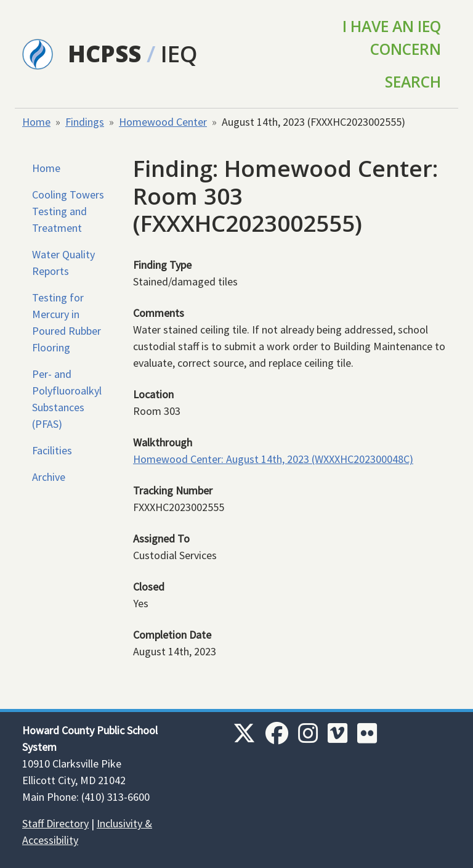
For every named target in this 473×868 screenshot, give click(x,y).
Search (413, 82)
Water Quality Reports (63, 263)
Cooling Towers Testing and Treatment (68, 211)
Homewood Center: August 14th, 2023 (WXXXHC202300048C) (273, 459)
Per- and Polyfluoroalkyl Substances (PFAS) (67, 399)
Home (36, 122)
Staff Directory (55, 823)
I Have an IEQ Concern (392, 38)
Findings (85, 122)
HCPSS (104, 54)
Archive (49, 477)
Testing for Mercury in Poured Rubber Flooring (67, 322)
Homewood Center (163, 122)
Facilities (52, 450)
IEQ (179, 54)
